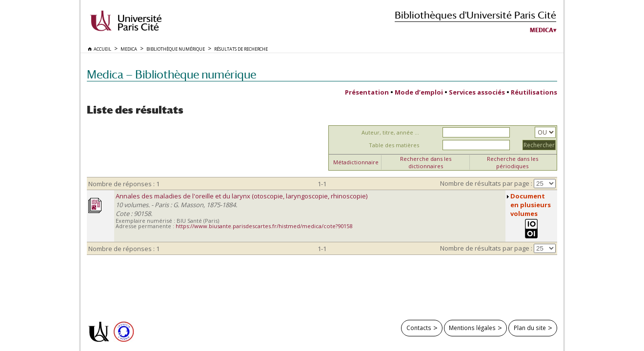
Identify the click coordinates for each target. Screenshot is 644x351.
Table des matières (394, 145)
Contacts (419, 328)
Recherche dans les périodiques (513, 162)
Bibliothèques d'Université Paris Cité (475, 15)
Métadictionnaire (356, 162)
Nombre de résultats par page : (486, 183)
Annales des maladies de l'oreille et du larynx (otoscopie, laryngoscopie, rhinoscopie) (241, 196)
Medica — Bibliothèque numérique (171, 74)
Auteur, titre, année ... (390, 132)
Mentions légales (472, 328)
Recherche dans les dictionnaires (426, 162)
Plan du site (530, 328)
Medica (542, 30)
